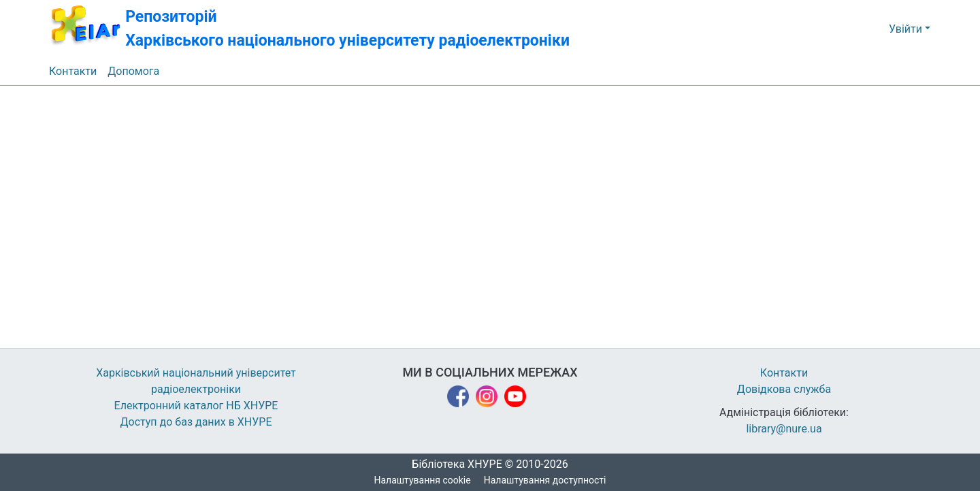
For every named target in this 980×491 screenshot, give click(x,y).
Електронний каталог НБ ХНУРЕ (196, 406)
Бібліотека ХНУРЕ (453, 464)
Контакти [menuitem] (73, 72)
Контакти (784, 373)
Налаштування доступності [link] (545, 480)
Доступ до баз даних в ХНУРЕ (196, 422)
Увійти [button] (907, 29)
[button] (322, 29)
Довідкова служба (784, 390)
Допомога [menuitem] (134, 72)
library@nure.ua (784, 429)
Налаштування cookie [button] (422, 480)
